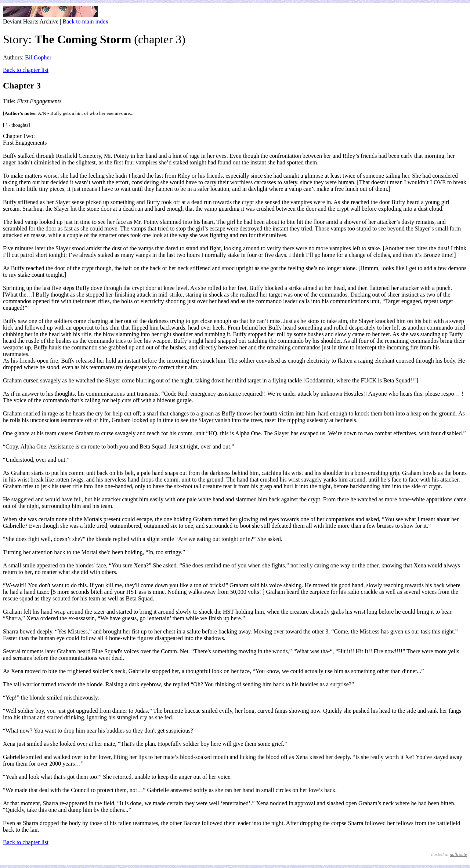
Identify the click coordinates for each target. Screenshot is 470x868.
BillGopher (38, 57)
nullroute (458, 854)
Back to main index (85, 21)
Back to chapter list (26, 70)
